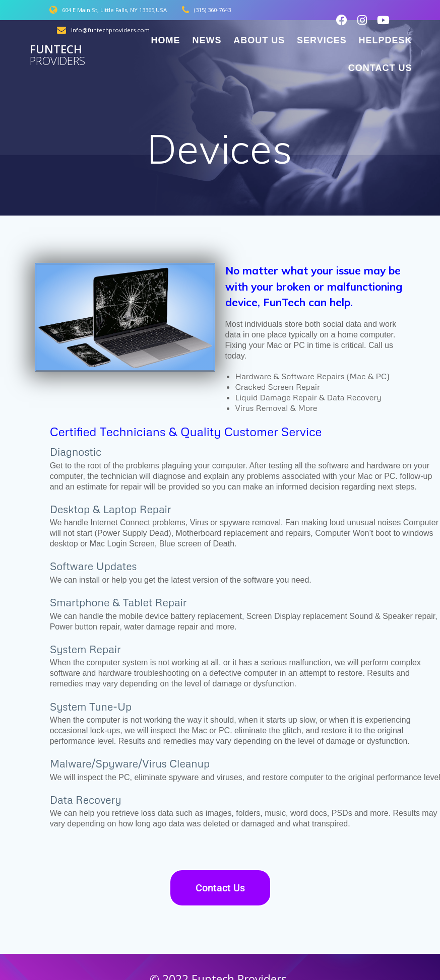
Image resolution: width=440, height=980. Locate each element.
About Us (259, 40)
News (207, 40)
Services (322, 40)
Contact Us (380, 68)
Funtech (57, 55)
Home (166, 40)
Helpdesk (385, 40)
